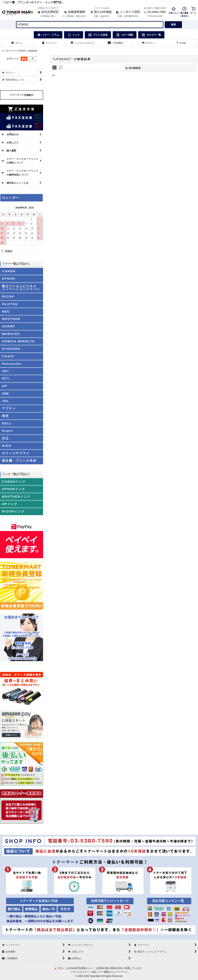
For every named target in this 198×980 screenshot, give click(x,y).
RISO (7, 446)
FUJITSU (10, 304)
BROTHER (11, 319)
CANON (9, 271)
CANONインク (14, 482)
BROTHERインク (16, 497)
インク (74, 35)
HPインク (10, 504)
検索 (173, 24)
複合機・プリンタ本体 (19, 461)
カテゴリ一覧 (151, 35)
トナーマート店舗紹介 (22, 95)
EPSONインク (14, 489)
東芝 (6, 416)
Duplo (8, 431)
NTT (6, 379)
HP (5, 386)
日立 (6, 438)
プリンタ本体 (98, 35)
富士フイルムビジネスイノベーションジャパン (21, 288)
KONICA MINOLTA (18, 341)
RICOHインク (13, 511)
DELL (7, 423)
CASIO (8, 356)
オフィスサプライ (16, 453)
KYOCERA (11, 349)
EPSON (9, 279)
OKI (6, 371)
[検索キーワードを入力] (90, 25)
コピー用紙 (125, 35)
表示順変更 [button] (133, 68)
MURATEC (11, 334)
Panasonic (12, 364)
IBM (6, 394)
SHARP (9, 326)
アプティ (9, 409)
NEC (6, 312)
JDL (6, 401)
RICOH (8, 297)
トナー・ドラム (48, 35)
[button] (181, 43)
